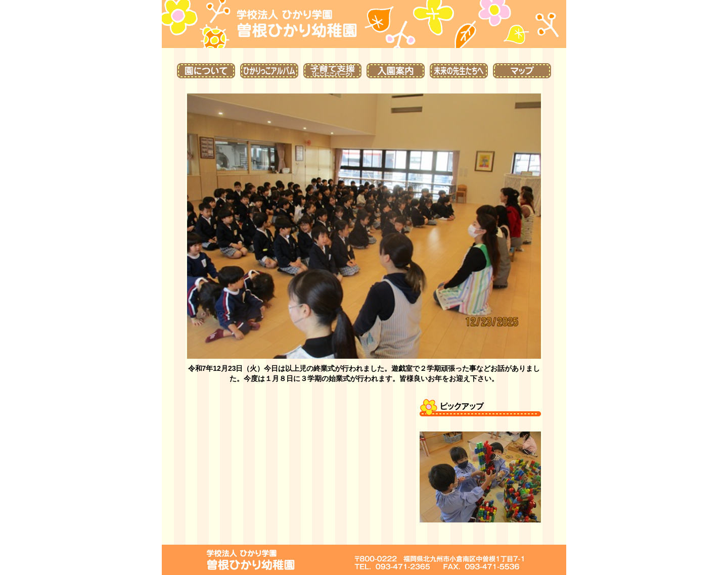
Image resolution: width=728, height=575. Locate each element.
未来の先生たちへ (459, 71)
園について (206, 71)
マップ (522, 71)
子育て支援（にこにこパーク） (332, 71)
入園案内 (396, 71)
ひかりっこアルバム (269, 71)
